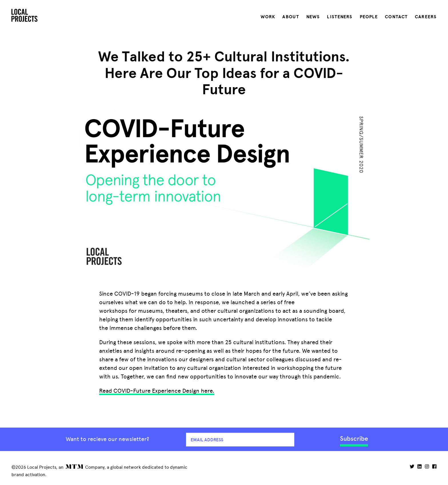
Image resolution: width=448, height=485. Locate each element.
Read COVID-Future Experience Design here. (157, 391)
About (291, 17)
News (313, 17)
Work (268, 17)
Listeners (340, 17)
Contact (396, 17)
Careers (426, 17)
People (369, 17)
